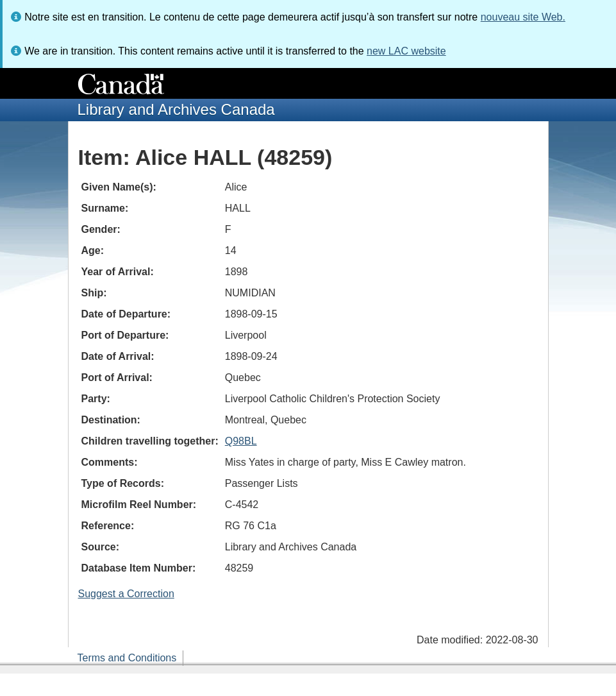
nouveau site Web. (523, 17)
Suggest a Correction (126, 594)
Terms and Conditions (127, 658)
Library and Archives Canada (176, 109)
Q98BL (241, 441)
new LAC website (406, 51)
